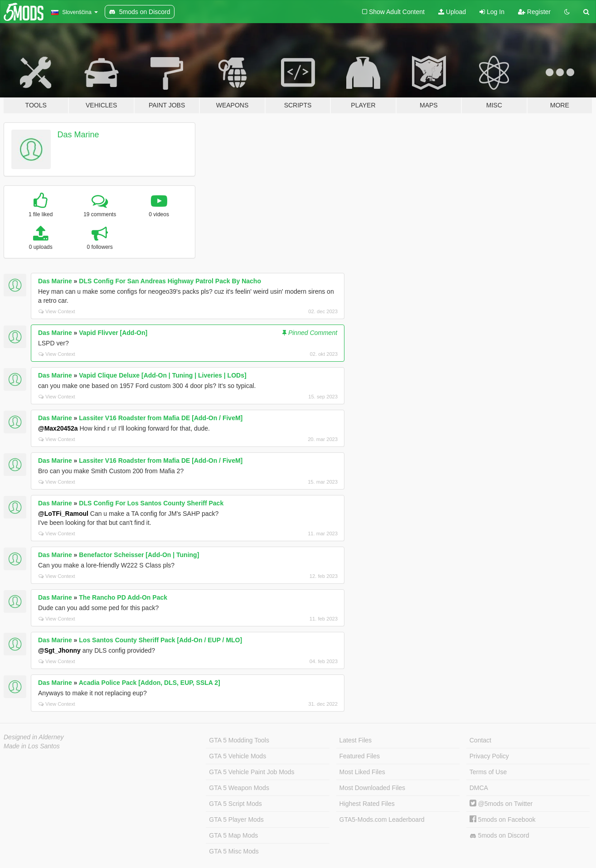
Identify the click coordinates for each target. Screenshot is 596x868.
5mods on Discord (499, 836)
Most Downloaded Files (373, 788)
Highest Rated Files (367, 804)
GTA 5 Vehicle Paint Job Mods (252, 772)
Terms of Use (488, 772)
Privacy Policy (489, 756)
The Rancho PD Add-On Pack (123, 597)
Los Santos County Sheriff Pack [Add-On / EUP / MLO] (160, 640)
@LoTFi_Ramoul (63, 514)
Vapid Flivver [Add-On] (113, 333)
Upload (452, 12)
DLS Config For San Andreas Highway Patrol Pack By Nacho (170, 281)
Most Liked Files (362, 772)
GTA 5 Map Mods (233, 835)
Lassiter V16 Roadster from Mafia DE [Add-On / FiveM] (161, 418)
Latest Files (356, 740)
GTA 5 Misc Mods (234, 851)
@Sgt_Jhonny (59, 650)
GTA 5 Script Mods (235, 804)
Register (534, 12)
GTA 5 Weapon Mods (239, 788)
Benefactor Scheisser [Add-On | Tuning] (139, 555)
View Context (57, 311)
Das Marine (78, 135)
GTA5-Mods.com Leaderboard (382, 820)
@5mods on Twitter (501, 804)
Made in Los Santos (32, 746)
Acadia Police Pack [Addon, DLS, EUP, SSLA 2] (150, 683)
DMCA (479, 788)
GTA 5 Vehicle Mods (237, 756)
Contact (480, 740)
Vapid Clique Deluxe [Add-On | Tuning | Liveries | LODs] (162, 375)
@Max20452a (58, 428)
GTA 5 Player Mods (236, 820)
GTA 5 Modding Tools (239, 740)
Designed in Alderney (34, 737)
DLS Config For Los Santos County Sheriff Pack (151, 503)
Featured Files (360, 756)
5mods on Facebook (503, 820)
